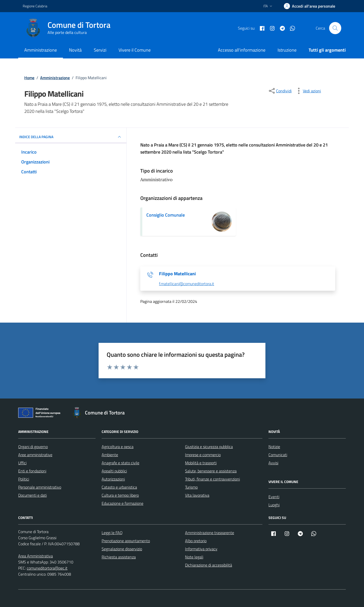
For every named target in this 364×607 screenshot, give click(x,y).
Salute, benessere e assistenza (211, 471)
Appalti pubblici (114, 471)
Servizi (100, 50)
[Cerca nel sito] (335, 28)
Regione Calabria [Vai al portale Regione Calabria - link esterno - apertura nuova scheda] (35, 6)
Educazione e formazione (122, 503)
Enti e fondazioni (32, 471)
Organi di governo (33, 447)
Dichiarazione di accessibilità (209, 565)
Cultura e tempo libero (120, 495)
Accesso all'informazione (242, 50)
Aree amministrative (35, 455)
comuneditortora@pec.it (47, 568)
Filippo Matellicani (177, 274)
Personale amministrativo (40, 487)
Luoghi (274, 505)
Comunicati (278, 455)
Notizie (274, 447)
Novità (75, 50)
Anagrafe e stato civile (120, 463)
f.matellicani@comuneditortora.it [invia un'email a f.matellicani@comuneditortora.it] (187, 284)
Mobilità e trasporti (201, 463)
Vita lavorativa (197, 495)
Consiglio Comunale (166, 215)
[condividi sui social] (280, 91)
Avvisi (273, 463)
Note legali (194, 557)
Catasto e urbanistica (119, 487)
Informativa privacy (201, 549)
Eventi (274, 497)
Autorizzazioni (113, 479)
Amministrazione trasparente (210, 533)
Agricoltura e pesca (118, 447)
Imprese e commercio (203, 455)
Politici (24, 479)
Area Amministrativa (36, 556)
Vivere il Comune (135, 50)
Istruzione (287, 50)
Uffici (22, 463)
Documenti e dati (32, 495)
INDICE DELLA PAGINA (71, 137)
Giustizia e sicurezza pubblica (209, 447)
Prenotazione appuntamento (126, 541)
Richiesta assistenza (119, 557)
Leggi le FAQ (112, 533)
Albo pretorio (196, 541)
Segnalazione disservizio (122, 549)
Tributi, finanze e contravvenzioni (212, 479)
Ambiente (110, 455)
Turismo (191, 487)
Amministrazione (41, 50)
